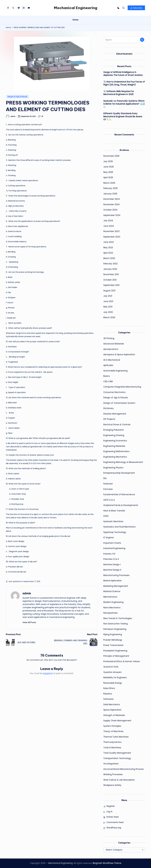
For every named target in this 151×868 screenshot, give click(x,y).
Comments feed (115, 822)
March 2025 (109, 183)
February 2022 (110, 264)
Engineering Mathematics (116, 451)
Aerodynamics (111, 349)
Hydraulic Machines (113, 521)
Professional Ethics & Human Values (122, 661)
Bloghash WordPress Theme (107, 863)
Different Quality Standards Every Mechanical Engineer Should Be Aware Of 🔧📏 (123, 116)
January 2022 (110, 269)
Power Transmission (113, 645)
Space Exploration (112, 710)
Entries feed (113, 817)
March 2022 (109, 258)
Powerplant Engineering (115, 651)
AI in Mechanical (112, 360)
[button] (136, 8)
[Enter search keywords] (124, 40)
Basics (107, 376)
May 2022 (108, 248)
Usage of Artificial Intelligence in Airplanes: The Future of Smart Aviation (123, 74)
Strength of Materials (114, 715)
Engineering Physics (113, 468)
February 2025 (110, 188)
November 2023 (111, 231)
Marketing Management (116, 586)
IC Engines (109, 538)
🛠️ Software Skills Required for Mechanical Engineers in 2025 (119, 93)
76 (41, 116)
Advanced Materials (114, 344)
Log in (109, 812)
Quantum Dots (111, 667)
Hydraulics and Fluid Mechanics (119, 527)
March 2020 (109, 317)
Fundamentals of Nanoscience (119, 494)
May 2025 (108, 172)
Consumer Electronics (114, 392)
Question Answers (112, 672)
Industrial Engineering (114, 548)
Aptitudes (108, 365)
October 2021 (110, 280)
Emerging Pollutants (114, 430)
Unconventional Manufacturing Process (124, 769)
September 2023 (112, 237)
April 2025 (108, 177)
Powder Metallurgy (113, 640)
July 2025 (108, 161)
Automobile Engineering (115, 371)
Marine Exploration (113, 581)
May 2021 (108, 307)
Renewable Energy (113, 683)
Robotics (108, 694)
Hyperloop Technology (115, 532)
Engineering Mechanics (115, 457)
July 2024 (108, 221)
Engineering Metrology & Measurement (123, 462)
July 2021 (108, 296)
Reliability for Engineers (115, 678)
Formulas (108, 489)
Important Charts (112, 543)
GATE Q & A (109, 500)
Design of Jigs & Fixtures (17, 97)
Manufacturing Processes (116, 575)
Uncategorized (111, 764)
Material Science (112, 591)
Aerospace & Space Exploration (119, 354)
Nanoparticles (110, 613)
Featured (108, 484)
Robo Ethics (109, 688)
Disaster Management (115, 414)
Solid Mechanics (112, 704)
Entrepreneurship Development (119, 473)
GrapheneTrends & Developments (121, 505)
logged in (48, 673)
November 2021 (111, 274)
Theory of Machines (113, 731)
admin (27, 593)
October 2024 (110, 210)
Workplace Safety (112, 785)
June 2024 (109, 226)
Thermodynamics (112, 742)
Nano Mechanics (112, 608)
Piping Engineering (113, 634)
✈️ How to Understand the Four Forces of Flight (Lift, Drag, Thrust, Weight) (124, 83)
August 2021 (109, 291)
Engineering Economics (115, 441)
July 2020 (108, 312)
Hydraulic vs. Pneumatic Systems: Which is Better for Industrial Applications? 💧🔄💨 (124, 104)
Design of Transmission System (119, 403)
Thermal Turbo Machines (116, 737)
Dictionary (109, 408)
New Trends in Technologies (118, 618)
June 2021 (108, 301)
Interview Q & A (111, 559)
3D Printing (109, 338)
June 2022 (109, 242)
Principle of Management (116, 656)
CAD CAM (108, 381)
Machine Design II (112, 570)
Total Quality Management (117, 753)
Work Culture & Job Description (119, 780)
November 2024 (111, 204)
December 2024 (112, 199)
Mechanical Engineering (76, 8)
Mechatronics (110, 597)
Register (111, 806)
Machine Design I (112, 565)
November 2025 (111, 156)
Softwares (108, 699)
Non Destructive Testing (116, 624)
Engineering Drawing (114, 435)
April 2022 (108, 253)
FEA (105, 478)
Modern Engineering (113, 602)
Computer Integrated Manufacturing (122, 387)
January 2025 (110, 194)
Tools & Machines (112, 748)
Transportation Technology (117, 758)
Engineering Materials (114, 446)
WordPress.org (114, 828)
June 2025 (109, 167)
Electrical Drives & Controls (117, 425)
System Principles (112, 726)
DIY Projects (109, 419)
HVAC (106, 516)
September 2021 (111, 285)
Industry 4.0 (109, 554)
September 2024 (112, 215)
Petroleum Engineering (115, 629)
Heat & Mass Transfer (114, 511)
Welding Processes (113, 774)
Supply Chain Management (117, 721)
